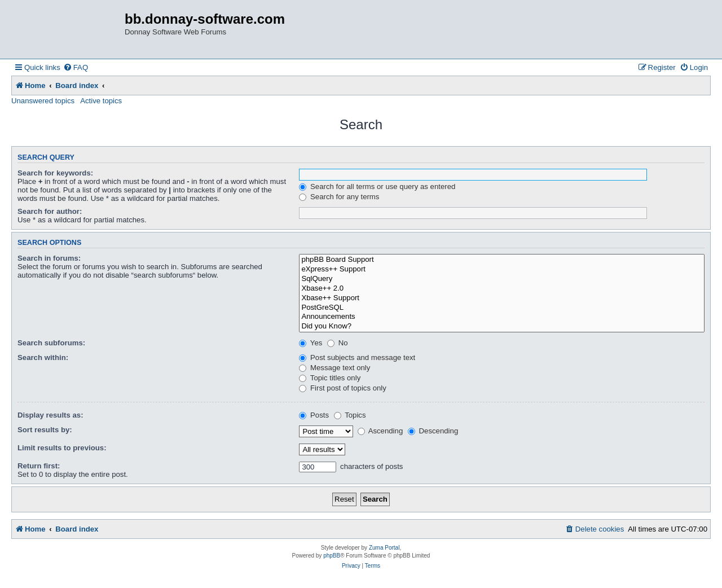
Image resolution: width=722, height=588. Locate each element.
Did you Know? (502, 326)
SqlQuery (502, 279)
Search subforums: (51, 343)
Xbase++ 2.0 (502, 289)
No (338, 343)
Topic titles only (330, 378)
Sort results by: (45, 430)
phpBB (332, 556)
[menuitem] (76, 67)
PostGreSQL (502, 308)
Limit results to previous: (62, 448)
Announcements (502, 317)
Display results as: (50, 415)
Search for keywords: (55, 173)
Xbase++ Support (502, 298)
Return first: (39, 466)
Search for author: (50, 211)
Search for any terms (339, 197)
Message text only (334, 368)
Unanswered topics (43, 101)
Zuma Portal (384, 548)
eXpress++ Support (502, 269)
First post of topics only (343, 388)
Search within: (43, 357)
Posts (314, 415)
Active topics (101, 101)
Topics (350, 415)
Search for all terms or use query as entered (377, 187)
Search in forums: (49, 258)
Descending (433, 431)
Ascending (380, 431)
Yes (311, 343)
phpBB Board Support (502, 260)
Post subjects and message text (357, 357)
